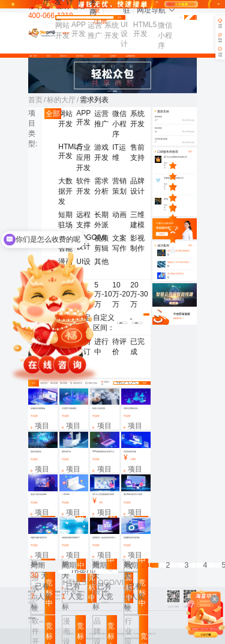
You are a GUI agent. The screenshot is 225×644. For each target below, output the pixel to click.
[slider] (181, 165)
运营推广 (113, 56)
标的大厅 (64, 56)
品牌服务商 (130, 56)
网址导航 (156, 10)
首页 (49, 56)
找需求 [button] (61, 20)
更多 (191, 246)
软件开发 (80, 56)
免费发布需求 (190, 18)
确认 (146, 315)
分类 (34, 56)
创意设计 (97, 56)
